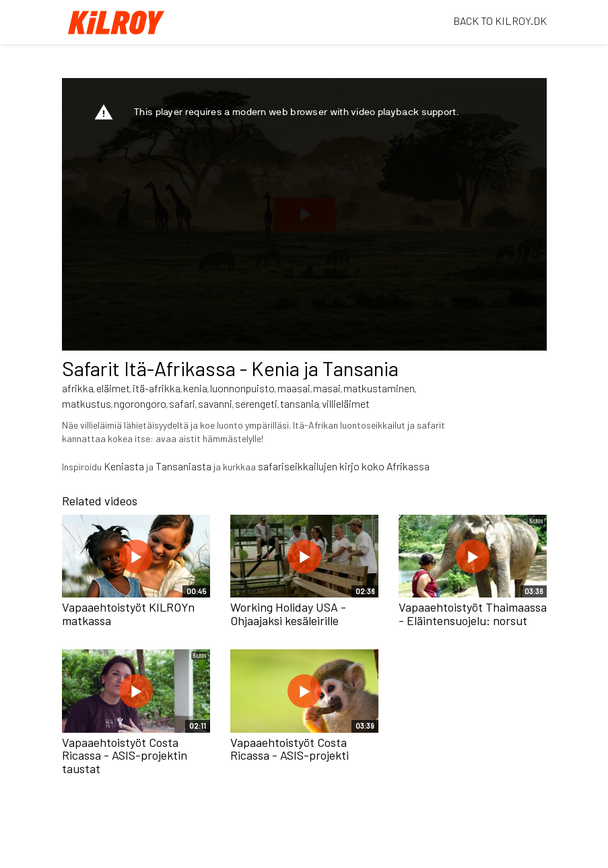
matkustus (87, 403)
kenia (195, 388)
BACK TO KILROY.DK (500, 21)
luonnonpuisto (242, 388)
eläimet (113, 388)
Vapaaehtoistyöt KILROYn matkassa (128, 614)
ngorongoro (140, 403)
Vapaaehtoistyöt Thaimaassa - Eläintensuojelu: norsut (473, 614)
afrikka (78, 388)
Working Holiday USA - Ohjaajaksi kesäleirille (288, 614)
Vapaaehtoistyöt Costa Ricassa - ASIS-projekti (290, 749)
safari (182, 403)
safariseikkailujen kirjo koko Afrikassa (345, 466)
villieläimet (346, 403)
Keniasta (124, 466)
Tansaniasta (183, 466)
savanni (215, 403)
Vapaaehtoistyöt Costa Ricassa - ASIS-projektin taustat (125, 756)
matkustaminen (379, 388)
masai (327, 388)
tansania (300, 403)
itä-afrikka (157, 388)
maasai (294, 388)
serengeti (256, 403)
